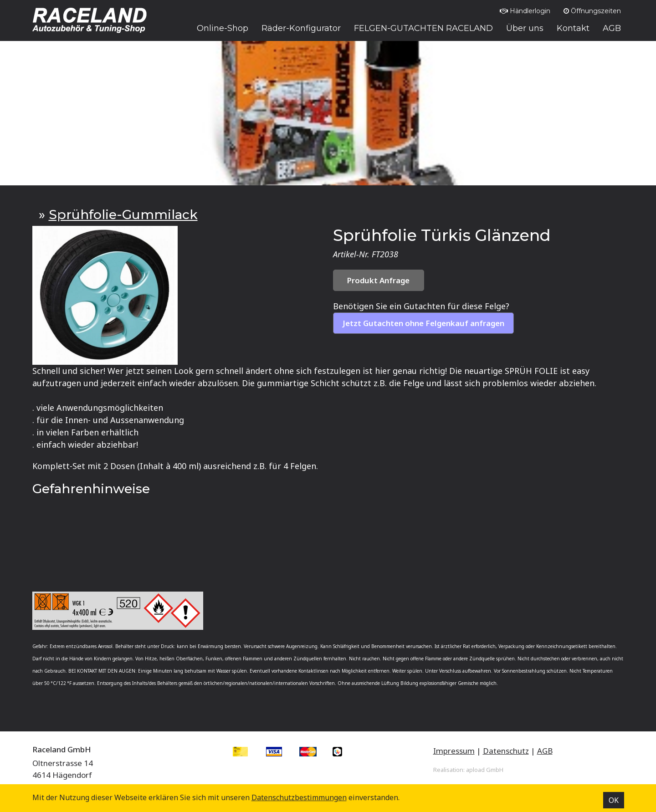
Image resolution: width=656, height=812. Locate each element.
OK (614, 800)
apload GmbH (485, 770)
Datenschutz (506, 751)
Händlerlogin (525, 11)
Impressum (454, 751)
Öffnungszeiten (592, 11)
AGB (545, 751)
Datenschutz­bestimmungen (299, 797)
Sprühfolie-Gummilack (123, 214)
